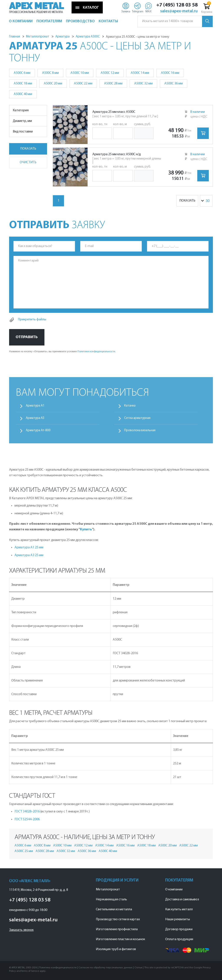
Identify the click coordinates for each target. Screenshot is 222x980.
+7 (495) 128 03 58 (177, 5)
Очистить (28, 162)
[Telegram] (138, 8)
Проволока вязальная (140, 430)
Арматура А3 (35, 418)
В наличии (198, 112)
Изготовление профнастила (117, 929)
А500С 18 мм (23, 84)
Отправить (27, 337)
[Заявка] (126, 8)
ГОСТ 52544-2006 (27, 819)
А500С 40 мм (23, 94)
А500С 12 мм (110, 73)
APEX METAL (37, 6)
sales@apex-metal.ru (179, 11)
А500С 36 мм (174, 84)
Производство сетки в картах (118, 919)
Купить (86, 530)
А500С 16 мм (170, 73)
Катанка (130, 406)
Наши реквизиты (178, 919)
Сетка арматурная (137, 418)
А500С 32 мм (143, 84)
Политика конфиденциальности (58, 968)
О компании (174, 890)
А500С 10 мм (80, 73)
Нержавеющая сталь (111, 899)
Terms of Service (30, 971)
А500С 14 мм (140, 73)
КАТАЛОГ (87, 8)
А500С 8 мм (50, 73)
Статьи (138, 968)
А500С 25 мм (24, 851)
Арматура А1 (35, 406)
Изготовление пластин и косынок (120, 939)
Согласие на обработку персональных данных (105, 968)
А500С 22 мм (83, 84)
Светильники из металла (114, 909)
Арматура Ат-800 (38, 430)
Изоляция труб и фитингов (116, 949)
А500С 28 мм (113, 84)
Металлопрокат (108, 890)
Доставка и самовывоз (182, 899)
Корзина (207, 8)
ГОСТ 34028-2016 (27, 812)
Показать (28, 149)
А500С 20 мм (53, 84)
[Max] (149, 8)
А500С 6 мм (22, 73)
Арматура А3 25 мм (29, 555)
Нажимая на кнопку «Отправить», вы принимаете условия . (62, 352)
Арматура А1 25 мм (29, 547)
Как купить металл (179, 909)
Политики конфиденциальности (96, 352)
